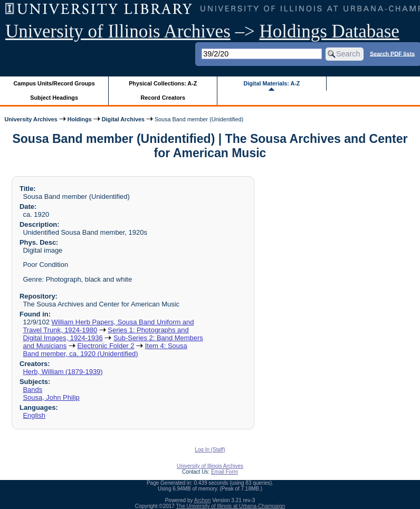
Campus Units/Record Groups (54, 83)
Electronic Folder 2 (106, 346)
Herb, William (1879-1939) (63, 372)
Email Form (225, 472)
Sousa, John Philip (51, 397)
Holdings (80, 119)
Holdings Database (330, 31)
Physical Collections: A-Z (163, 83)
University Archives (31, 119)
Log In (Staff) (210, 450)
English (34, 415)
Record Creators (163, 98)
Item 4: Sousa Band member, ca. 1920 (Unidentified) (105, 350)
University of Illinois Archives (118, 31)
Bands (32, 390)
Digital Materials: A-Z (271, 83)
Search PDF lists (392, 53)
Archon (203, 500)
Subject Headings (54, 98)
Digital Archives (123, 119)
